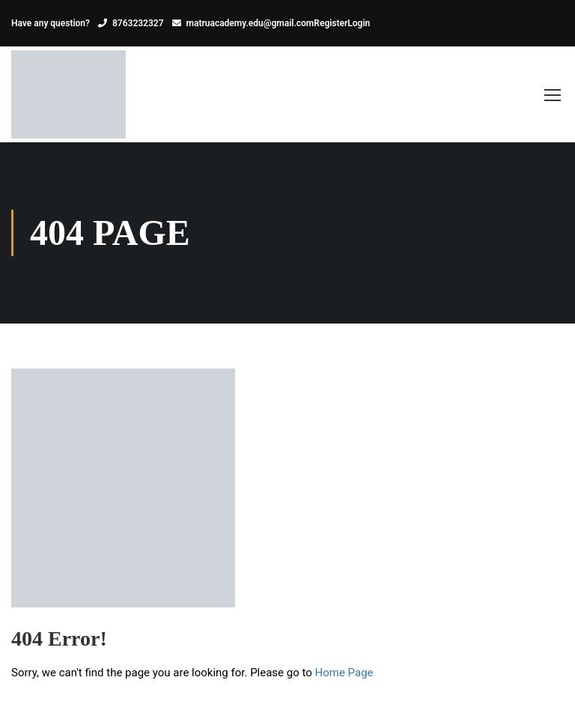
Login (359, 23)
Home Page (344, 673)
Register (331, 23)
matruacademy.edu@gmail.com (250, 23)
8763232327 (138, 23)
